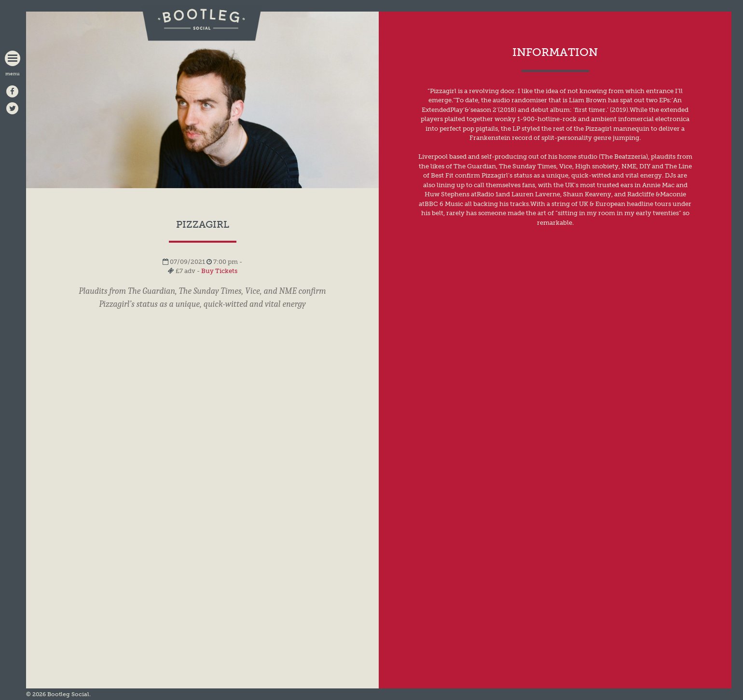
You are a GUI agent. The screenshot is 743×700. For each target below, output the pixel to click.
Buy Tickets (219, 271)
